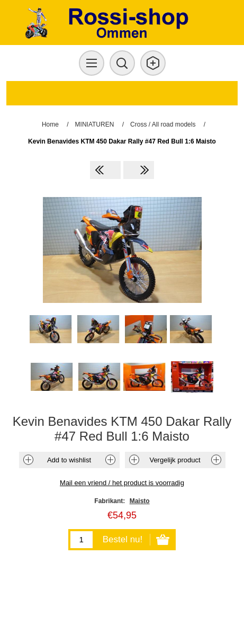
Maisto (140, 501)
